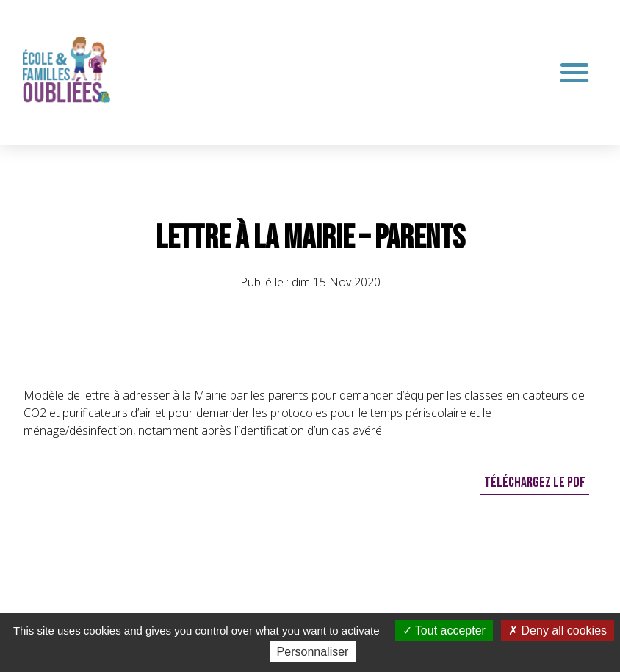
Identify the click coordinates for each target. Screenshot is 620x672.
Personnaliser (313, 652)
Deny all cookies (558, 631)
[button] (575, 72)
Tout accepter (444, 631)
